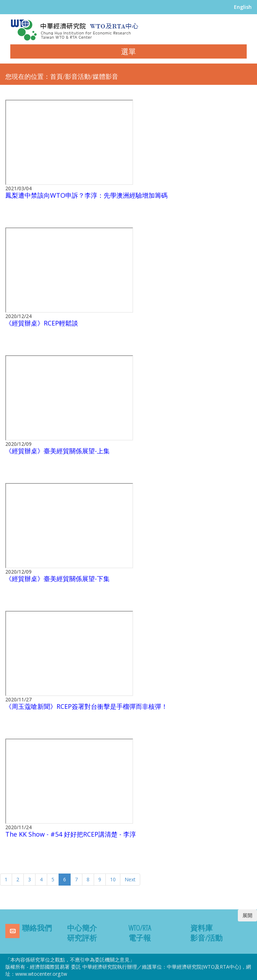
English (243, 7)
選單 (128, 51)
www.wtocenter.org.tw (41, 974)
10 (113, 879)
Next (130, 879)
